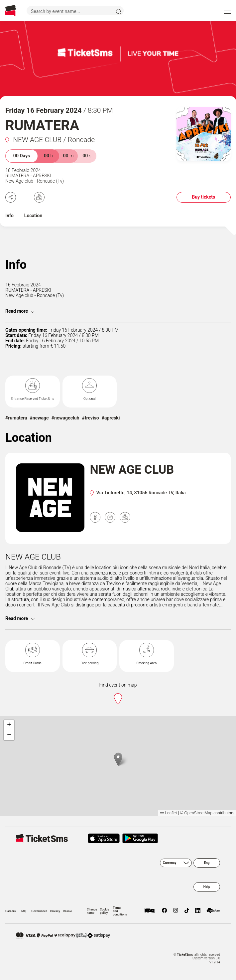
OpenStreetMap (198, 813)
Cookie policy (104, 911)
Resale (67, 911)
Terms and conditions (120, 911)
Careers (10, 911)
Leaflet (168, 813)
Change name (92, 911)
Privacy (55, 911)
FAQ (24, 911)
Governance (39, 911)
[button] (118, 759)
